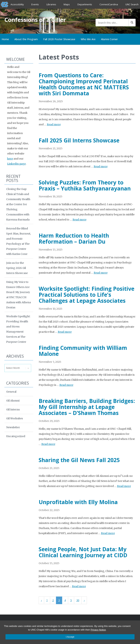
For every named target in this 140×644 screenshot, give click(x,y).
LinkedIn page (16, 164)
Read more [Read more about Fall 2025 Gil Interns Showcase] (101, 166)
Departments (85, 4)
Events (35, 4)
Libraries (51, 4)
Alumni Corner (109, 39)
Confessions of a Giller (36, 20)
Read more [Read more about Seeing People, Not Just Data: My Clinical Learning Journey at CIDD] (79, 586)
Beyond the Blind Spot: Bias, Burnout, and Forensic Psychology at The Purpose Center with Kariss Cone (19, 241)
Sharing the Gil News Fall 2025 (79, 460)
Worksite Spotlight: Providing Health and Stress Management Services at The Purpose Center (18, 329)
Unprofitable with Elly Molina (78, 502)
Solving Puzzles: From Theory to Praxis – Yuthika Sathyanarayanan (85, 185)
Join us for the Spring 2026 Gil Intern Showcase (17, 268)
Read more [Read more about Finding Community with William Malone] (66, 385)
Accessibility (17, 4)
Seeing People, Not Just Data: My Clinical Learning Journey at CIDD (83, 552)
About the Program (26, 39)
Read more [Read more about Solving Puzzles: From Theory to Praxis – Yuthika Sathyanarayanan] (79, 220)
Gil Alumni (13, 401)
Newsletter (13, 427)
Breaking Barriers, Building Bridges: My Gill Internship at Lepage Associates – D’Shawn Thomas (87, 407)
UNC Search (132, 4)
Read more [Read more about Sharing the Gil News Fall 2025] (124, 486)
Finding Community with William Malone (83, 351)
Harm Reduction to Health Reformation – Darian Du (74, 238)
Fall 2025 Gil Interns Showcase (79, 140)
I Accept (70, 637)
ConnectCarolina (109, 4)
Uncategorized (16, 436)
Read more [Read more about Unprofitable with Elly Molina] (108, 533)
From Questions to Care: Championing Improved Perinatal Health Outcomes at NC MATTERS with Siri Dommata (84, 84)
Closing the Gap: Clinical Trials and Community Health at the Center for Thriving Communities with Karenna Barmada (18, 204)
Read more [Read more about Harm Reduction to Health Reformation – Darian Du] (101, 273)
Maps (67, 4)
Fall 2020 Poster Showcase (59, 39)
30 (78, 600)
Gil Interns (13, 410)
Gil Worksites (14, 418)
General (11, 392)
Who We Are (88, 39)
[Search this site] (112, 23)
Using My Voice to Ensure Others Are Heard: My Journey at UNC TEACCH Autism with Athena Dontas (19, 295)
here (10, 159)
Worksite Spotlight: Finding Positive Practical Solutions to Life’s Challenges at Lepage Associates (86, 295)
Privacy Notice (98, 630)
